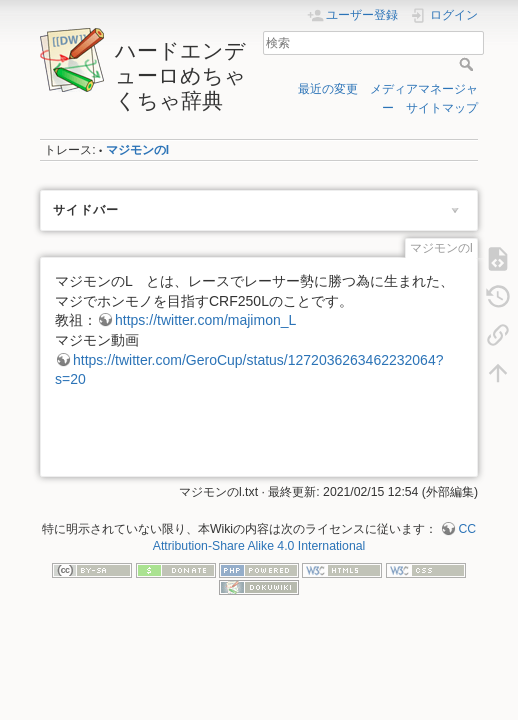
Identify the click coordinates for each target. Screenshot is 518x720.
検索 (468, 64)
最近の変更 (328, 89)
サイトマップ (442, 108)
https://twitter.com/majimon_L (205, 320)
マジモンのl (137, 150)
